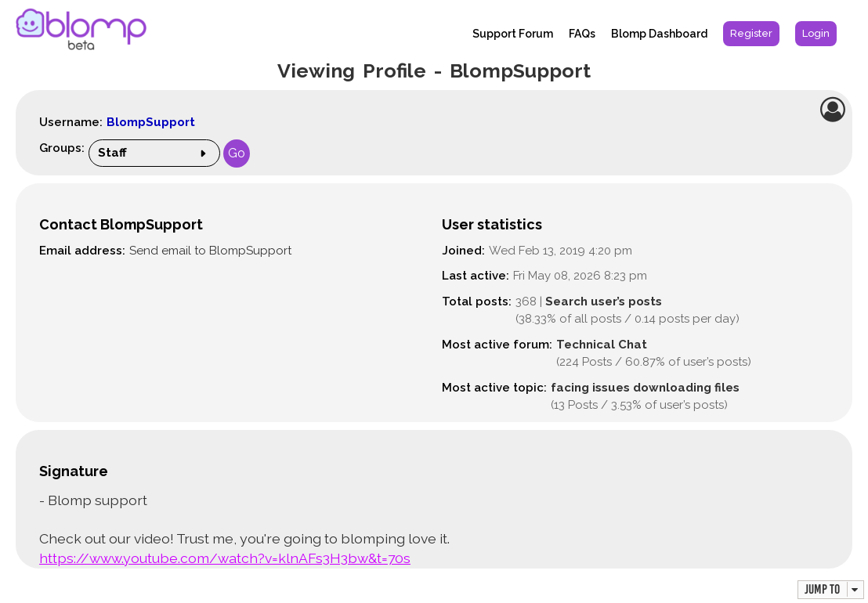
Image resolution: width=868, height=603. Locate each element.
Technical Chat (602, 345)
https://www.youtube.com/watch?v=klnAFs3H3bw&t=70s (225, 558)
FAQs (582, 34)
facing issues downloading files (645, 388)
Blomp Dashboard (659, 34)
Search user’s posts (604, 301)
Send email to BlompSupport (210, 251)
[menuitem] (751, 34)
